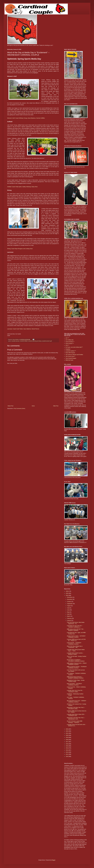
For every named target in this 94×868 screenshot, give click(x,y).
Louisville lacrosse (15, 341)
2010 (67, 756)
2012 (67, 752)
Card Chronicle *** (70, 342)
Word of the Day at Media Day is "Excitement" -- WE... (75, 647)
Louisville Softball (24, 341)
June (68, 610)
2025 (67, 593)
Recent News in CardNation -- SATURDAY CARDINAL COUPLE (76, 660)
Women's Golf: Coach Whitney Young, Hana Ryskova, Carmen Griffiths (26, 118)
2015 (67, 746)
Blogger (53, 860)
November (70, 599)
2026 (67, 591)
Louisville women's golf (47, 341)
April (68, 614)
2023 (67, 729)
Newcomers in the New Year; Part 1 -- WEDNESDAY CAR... (76, 718)
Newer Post (10, 406)
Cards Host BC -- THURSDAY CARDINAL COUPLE (74, 643)
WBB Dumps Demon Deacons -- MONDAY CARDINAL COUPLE (75, 677)
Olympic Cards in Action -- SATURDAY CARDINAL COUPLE (76, 637)
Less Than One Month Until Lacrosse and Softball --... (76, 671)
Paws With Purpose (70, 353)
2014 (67, 748)
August (69, 606)
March (69, 616)
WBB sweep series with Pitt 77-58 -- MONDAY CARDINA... (76, 630)
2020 (67, 735)
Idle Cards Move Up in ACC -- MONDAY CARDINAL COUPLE (77, 701)
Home (33, 406)
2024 (67, 595)
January (69, 621)
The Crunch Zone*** (70, 356)
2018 (67, 740)
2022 (67, 731)
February (69, 618)
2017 (67, 742)
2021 (67, 733)
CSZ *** (67, 345)
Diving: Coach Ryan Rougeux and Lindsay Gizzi (20, 249)
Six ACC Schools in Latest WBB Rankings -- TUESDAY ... (75, 722)
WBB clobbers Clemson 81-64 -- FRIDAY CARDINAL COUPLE (77, 664)
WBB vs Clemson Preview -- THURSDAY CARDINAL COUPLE (77, 667)
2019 (67, 737)
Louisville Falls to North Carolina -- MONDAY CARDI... (75, 654)
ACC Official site (69, 340)
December (70, 597)
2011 (67, 754)
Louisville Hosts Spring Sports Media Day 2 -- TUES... (76, 650)
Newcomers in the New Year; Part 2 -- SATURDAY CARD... (76, 708)
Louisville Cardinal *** (71, 351)
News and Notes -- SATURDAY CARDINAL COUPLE (74, 684)
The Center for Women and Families (74, 355)
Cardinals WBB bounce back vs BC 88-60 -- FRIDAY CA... (76, 640)
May (68, 612)
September (70, 604)
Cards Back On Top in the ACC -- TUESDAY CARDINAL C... (75, 626)
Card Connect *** (70, 344)
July (68, 608)
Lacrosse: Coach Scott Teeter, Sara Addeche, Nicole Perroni (23, 329)
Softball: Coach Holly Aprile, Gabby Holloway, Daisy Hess (22, 187)
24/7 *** (67, 338)
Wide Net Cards (69, 360)
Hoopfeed (68, 349)
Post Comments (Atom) (19, 409)
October (69, 602)
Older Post (56, 406)
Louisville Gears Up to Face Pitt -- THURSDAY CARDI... (75, 691)
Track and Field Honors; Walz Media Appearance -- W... (76, 623)
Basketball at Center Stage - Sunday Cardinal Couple (76, 681)
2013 (67, 750)
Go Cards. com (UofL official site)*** (74, 347)
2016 (67, 744)
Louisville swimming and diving (35, 341)
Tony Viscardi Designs (71, 358)
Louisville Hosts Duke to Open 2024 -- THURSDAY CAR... (76, 715)
